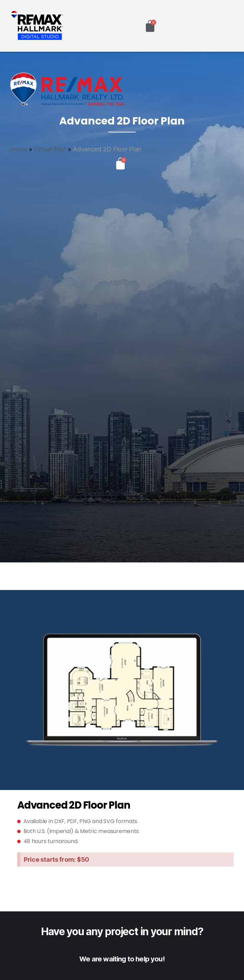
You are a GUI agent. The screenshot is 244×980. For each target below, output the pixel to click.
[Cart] (150, 26)
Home (19, 149)
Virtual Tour (50, 149)
